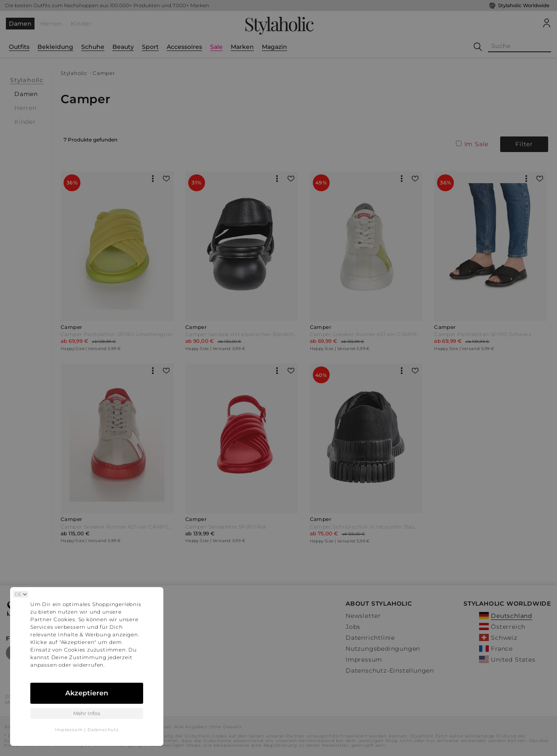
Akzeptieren (87, 693)
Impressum (69, 730)
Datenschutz (103, 730)
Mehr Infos (87, 713)
